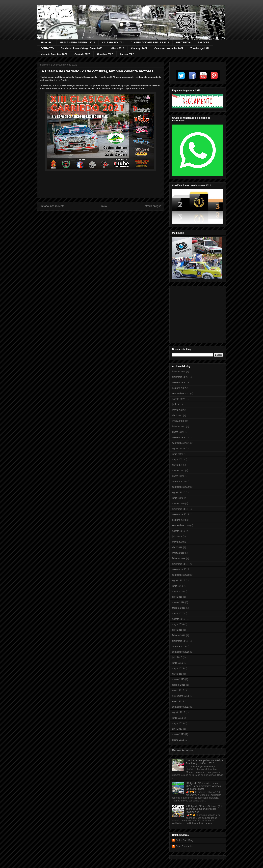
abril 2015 (177, 674)
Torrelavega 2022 (200, 48)
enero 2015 (178, 690)
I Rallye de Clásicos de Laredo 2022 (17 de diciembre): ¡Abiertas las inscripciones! (203, 786)
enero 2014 (178, 701)
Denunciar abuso (183, 750)
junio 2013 (178, 718)
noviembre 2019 (180, 514)
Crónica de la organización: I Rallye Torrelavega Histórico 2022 (204, 762)
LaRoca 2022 (117, 48)
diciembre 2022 (180, 377)
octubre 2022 (179, 388)
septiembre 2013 (181, 707)
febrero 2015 (179, 685)
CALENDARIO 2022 (113, 42)
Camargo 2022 (139, 48)
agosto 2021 (179, 448)
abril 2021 (177, 465)
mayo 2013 (178, 723)
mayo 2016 (178, 624)
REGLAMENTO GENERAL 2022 (77, 42)
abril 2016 (177, 630)
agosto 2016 (179, 619)
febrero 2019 (179, 558)
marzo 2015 (178, 679)
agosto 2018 (179, 580)
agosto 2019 (179, 531)
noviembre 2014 (180, 696)
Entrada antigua (152, 206)
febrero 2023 (179, 372)
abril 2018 (177, 597)
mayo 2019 (178, 542)
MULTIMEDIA (183, 42)
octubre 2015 (179, 646)
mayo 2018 (178, 591)
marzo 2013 (178, 734)
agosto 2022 (179, 399)
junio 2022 (178, 404)
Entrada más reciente (52, 206)
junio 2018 (178, 586)
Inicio (104, 206)
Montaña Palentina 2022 (54, 54)
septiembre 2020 (181, 487)
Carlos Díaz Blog (184, 840)
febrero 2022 (179, 427)
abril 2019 (177, 547)
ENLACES (204, 42)
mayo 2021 (178, 459)
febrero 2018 (179, 608)
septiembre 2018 (181, 575)
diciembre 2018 (180, 564)
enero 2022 (178, 432)
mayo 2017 (178, 613)
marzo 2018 (178, 602)
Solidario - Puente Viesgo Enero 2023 (82, 48)
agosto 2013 (179, 712)
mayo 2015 (178, 668)
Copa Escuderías (184, 846)
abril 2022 (177, 415)
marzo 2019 (178, 553)
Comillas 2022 (105, 54)
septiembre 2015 (181, 652)
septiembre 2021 (181, 443)
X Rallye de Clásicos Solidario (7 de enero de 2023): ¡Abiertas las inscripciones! (205, 809)
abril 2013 (177, 729)
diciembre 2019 (180, 509)
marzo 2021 (178, 470)
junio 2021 (178, 454)
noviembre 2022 (180, 382)
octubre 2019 (179, 520)
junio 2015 (178, 663)
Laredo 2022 (127, 54)
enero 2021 (178, 476)
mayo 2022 (178, 410)
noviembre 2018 (180, 569)
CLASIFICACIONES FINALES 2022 (150, 42)
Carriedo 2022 (82, 54)
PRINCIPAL (47, 42)
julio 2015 (177, 657)
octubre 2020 (179, 482)
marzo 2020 (178, 503)
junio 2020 (178, 498)
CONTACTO (47, 48)
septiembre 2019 (181, 525)
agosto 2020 (179, 492)
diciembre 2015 (180, 641)
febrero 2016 (179, 635)
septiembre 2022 (181, 394)
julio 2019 (177, 536)
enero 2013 (178, 740)
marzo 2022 (178, 421)
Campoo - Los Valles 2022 (169, 48)
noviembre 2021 (180, 437)
